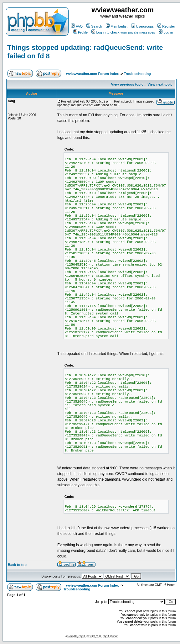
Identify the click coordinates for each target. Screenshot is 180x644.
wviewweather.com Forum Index (92, 74)
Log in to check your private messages (123, 32)
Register (166, 26)
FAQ (77, 26)
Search (94, 26)
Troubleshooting (137, 74)
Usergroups (142, 26)
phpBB (82, 636)
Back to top (17, 565)
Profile (80, 32)
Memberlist (117, 26)
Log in (166, 32)
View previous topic (127, 84)
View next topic (160, 84)
